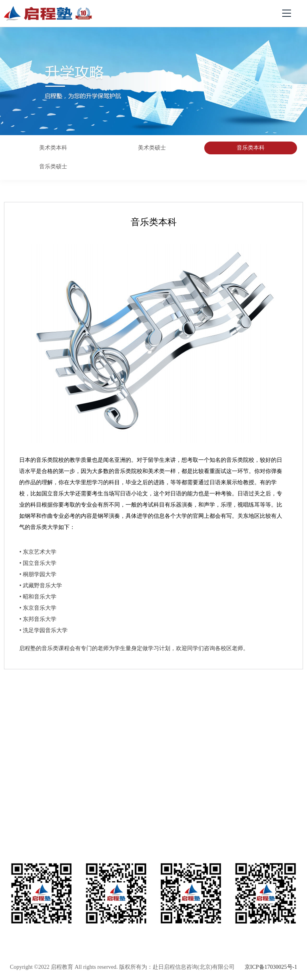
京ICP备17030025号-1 (271, 967)
